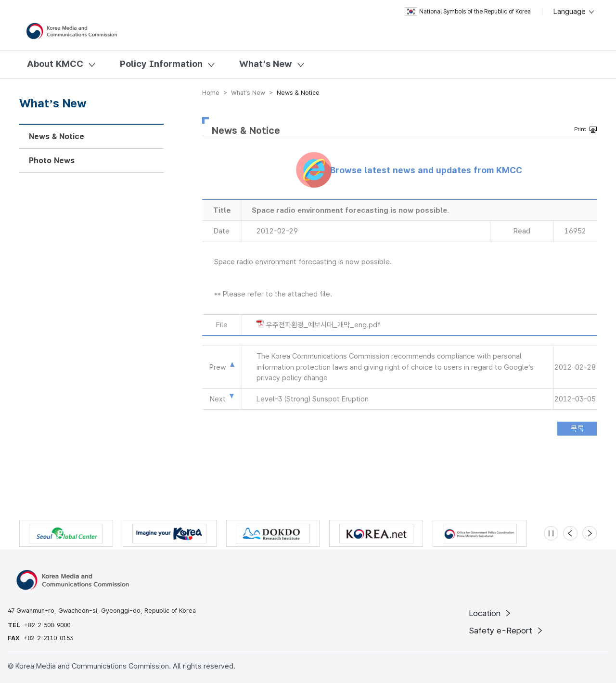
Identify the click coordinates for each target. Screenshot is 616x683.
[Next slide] (590, 533)
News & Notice (57, 136)
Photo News (52, 161)
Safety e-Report (507, 631)
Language (574, 12)
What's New (266, 64)
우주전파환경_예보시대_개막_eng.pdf (323, 325)
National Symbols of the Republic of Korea (468, 12)
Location (491, 613)
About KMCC (55, 64)
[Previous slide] (570, 533)
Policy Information (161, 64)
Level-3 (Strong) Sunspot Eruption (313, 399)
